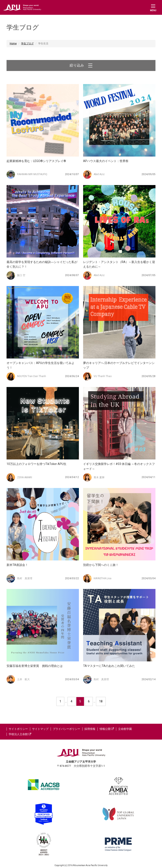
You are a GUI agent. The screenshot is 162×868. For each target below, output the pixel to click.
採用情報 (90, 729)
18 (101, 701)
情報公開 (107, 729)
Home (13, 44)
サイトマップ (40, 729)
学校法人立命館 (20, 734)
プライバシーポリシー (66, 729)
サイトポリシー (18, 729)
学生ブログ (27, 44)
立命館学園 (125, 729)
